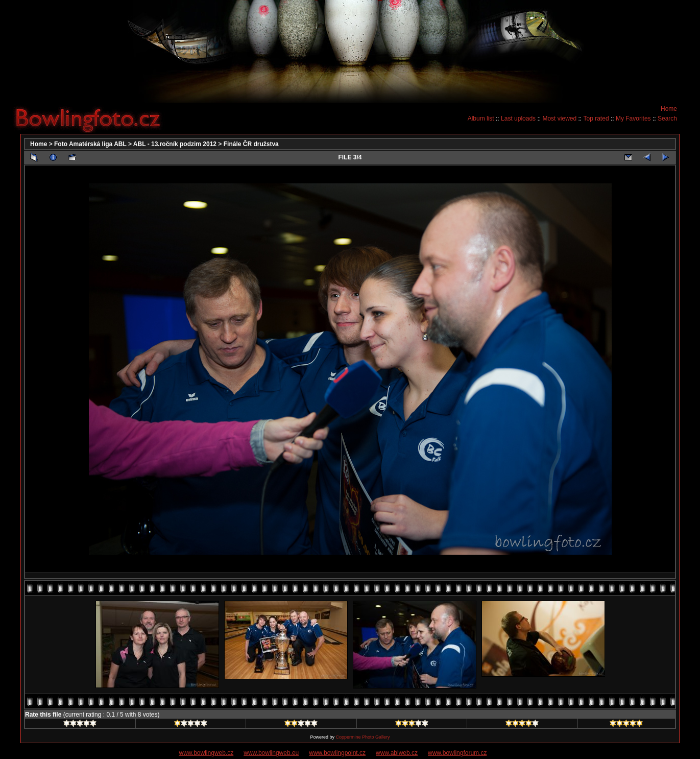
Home (669, 109)
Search (667, 118)
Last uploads (518, 118)
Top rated (596, 118)
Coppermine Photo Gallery (363, 737)
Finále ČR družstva (251, 144)
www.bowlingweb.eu (271, 753)
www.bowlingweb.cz (207, 753)
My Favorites (633, 118)
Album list (481, 118)
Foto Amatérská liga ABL (90, 144)
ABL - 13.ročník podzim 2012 (175, 144)
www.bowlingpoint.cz (337, 753)
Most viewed (559, 118)
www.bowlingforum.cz (457, 753)
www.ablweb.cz (397, 753)
